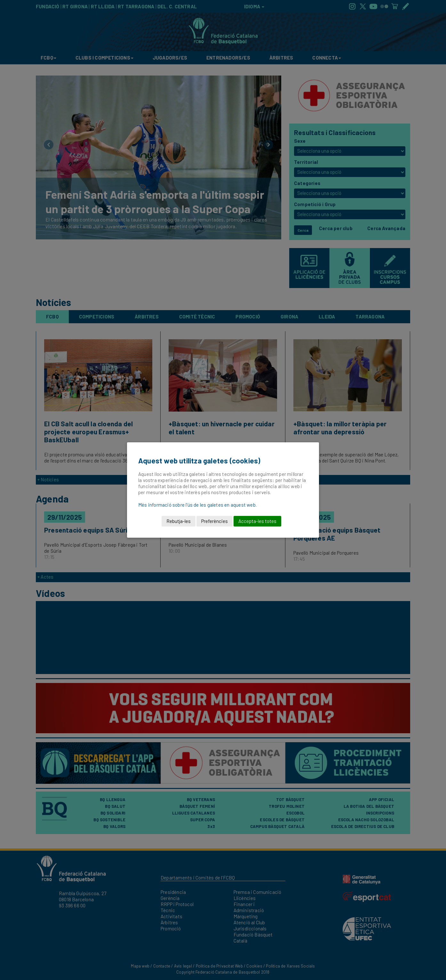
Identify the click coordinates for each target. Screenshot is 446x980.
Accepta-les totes (257, 521)
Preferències (215, 521)
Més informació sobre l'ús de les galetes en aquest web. (197, 505)
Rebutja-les (179, 521)
